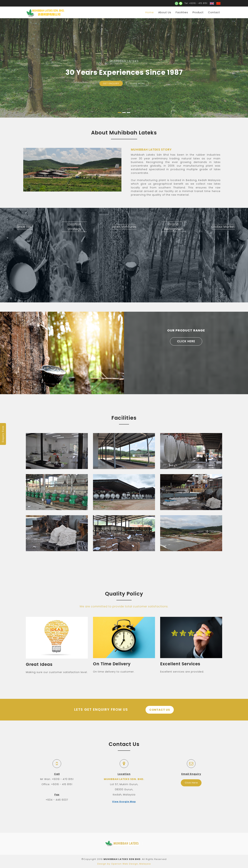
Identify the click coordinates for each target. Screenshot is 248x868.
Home (150, 12)
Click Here (186, 341)
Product (198, 12)
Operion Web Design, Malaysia (131, 863)
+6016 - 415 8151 (198, 3)
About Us (165, 12)
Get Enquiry (111, 83)
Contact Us (160, 710)
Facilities (182, 12)
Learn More (137, 83)
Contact (214, 12)
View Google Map (124, 801)
